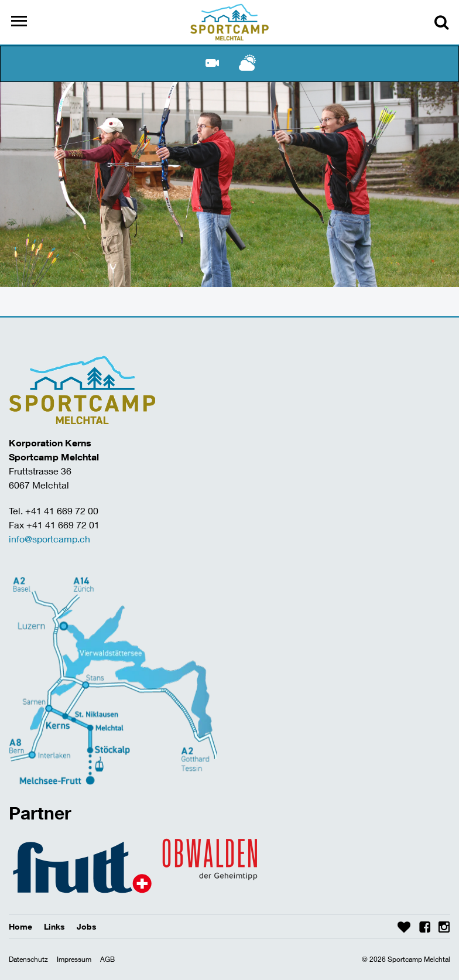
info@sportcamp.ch (49, 539)
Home (20, 926)
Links (54, 926)
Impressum (74, 959)
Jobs (87, 926)
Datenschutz (28, 959)
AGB (107, 959)
